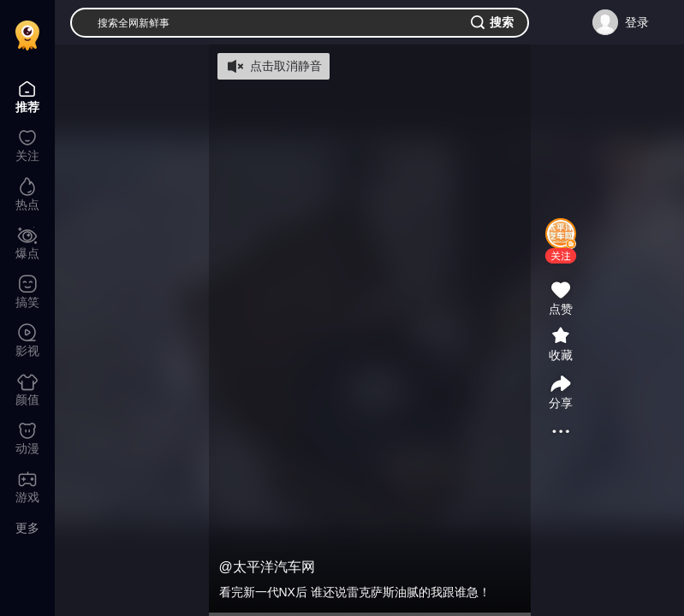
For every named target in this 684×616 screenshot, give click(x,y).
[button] (561, 256)
